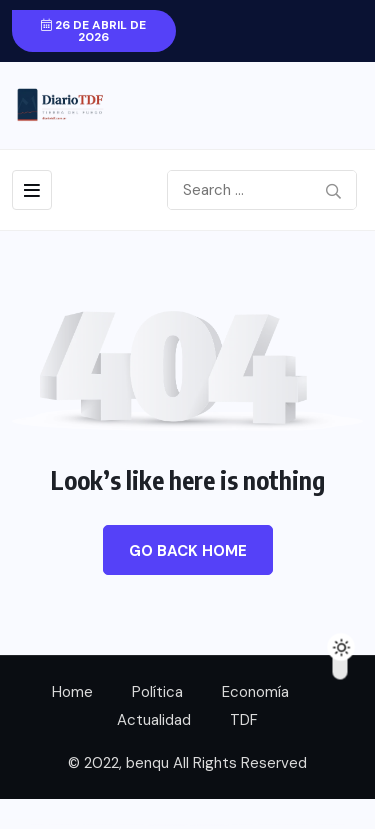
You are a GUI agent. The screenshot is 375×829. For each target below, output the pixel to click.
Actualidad (154, 720)
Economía (255, 692)
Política (157, 692)
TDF (244, 720)
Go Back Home (188, 551)
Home (72, 692)
